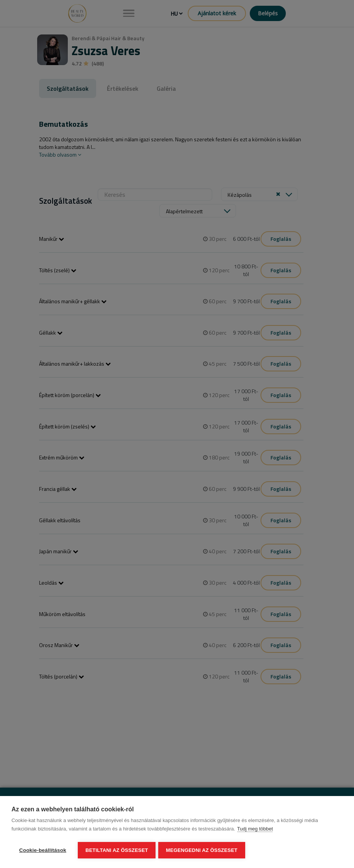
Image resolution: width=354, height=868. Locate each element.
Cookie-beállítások (43, 850)
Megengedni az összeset (203, 850)
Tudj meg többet (255, 830)
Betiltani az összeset (117, 850)
